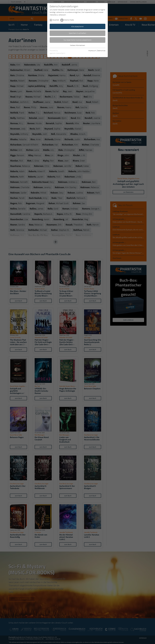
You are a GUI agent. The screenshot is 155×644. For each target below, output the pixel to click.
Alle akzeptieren (77, 26)
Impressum (92, 51)
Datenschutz (101, 51)
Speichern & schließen (77, 33)
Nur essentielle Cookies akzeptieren (78, 40)
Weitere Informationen (77, 45)
